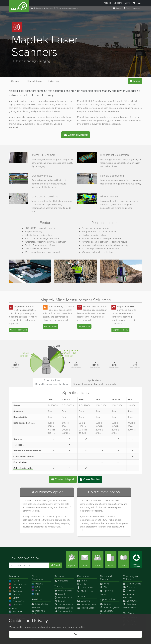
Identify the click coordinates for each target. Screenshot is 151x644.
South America (63, 613)
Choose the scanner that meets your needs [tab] (94, 382)
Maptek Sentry (51, 326)
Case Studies (90, 479)
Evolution (15, 594)
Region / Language (132, 8)
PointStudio (16, 588)
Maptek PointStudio (18, 330)
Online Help (54, 81)
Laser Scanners (18, 584)
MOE (36, 594)
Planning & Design (38, 613)
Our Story (128, 613)
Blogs (105, 587)
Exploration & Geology (40, 606)
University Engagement (106, 613)
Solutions (118, 3)
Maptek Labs (85, 591)
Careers (106, 604)
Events (104, 579)
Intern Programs (109, 607)
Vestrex (37, 584)
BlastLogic (15, 591)
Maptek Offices (132, 584)
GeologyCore (17, 601)
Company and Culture (131, 578)
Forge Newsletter (82, 582)
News (103, 576)
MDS (36, 587)
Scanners (50, 8)
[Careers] (98, 560)
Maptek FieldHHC (120, 330)
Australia (60, 594)
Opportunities (108, 599)
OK (76, 634)
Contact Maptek (76, 135)
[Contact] (85, 560)
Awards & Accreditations (130, 606)
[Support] (72, 560)
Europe (60, 601)
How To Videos (86, 608)
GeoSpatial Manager (16, 606)
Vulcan (14, 581)
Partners (129, 587)
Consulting (61, 581)
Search (56, 565)
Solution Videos (87, 604)
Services (59, 576)
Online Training (63, 591)
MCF (36, 591)
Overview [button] (16, 81)
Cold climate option (23, 468)
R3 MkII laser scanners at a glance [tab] (52, 382)
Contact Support (35, 81)
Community (130, 601)
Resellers (129, 591)
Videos (81, 596)
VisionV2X (15, 612)
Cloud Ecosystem (38, 578)
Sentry (14, 598)
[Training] (124, 560)
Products (107, 3)
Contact (117, 8)
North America (63, 598)
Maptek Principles (128, 596)
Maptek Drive (84, 326)
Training (59, 586)
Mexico (64, 608)
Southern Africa (64, 604)
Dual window (20, 462)
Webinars (83, 601)
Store (127, 3)
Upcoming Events (107, 592)
